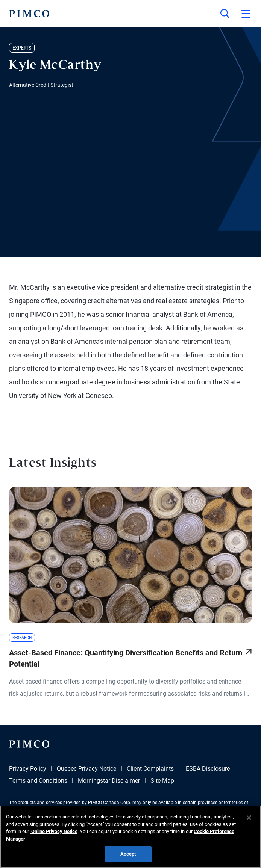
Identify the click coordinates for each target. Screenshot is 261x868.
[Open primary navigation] (246, 14)
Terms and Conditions (38, 781)
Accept (128, 854)
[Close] (249, 818)
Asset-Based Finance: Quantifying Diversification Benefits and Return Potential (126, 658)
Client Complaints (150, 769)
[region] (130, 837)
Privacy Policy (28, 769)
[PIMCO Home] (29, 14)
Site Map (162, 781)
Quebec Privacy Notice (86, 769)
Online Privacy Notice (54, 831)
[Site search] (225, 14)
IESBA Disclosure (207, 769)
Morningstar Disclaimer (109, 781)
